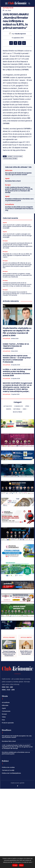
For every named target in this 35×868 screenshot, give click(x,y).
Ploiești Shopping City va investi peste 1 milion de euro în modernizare (9, 669)
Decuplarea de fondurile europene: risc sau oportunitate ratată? (18, 174)
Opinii (7, 179)
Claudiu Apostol (20, 34)
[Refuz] (33, 862)
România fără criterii (13, 181)
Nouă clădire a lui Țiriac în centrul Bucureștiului (26, 669)
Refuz (21, 865)
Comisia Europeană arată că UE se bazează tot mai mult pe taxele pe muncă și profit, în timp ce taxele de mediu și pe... (17, 284)
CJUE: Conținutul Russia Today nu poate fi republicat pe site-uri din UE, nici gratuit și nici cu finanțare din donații (19, 190)
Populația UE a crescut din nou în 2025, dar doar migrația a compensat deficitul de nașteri (17, 255)
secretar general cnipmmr (10, 159)
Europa (8, 185)
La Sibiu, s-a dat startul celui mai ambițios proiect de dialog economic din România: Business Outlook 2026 (17, 372)
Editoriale (9, 170)
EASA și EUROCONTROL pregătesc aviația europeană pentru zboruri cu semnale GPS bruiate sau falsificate (17, 275)
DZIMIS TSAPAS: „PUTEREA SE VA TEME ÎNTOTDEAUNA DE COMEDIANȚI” (16, 346)
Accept (15, 865)
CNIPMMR (10, 156)
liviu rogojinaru (18, 156)
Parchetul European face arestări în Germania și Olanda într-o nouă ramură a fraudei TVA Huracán (17, 294)
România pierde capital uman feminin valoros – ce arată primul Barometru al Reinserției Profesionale (17, 359)
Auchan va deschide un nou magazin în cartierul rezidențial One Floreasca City (19, 209)
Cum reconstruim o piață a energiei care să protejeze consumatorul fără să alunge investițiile (17, 226)
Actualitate (8, 8)
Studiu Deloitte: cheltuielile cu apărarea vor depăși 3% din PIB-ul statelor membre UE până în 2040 (17, 332)
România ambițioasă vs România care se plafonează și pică (19, 200)
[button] (29, 3)
